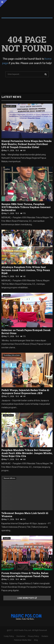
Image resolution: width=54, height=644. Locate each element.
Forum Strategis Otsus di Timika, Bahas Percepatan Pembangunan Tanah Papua (25, 575)
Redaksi (45, 636)
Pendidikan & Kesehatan (12, 355)
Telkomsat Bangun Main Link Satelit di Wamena (25, 515)
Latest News (11, 97)
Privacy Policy (33, 636)
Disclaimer (21, 636)
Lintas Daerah (8, 232)
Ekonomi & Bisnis (10, 106)
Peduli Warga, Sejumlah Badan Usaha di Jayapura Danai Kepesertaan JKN (25, 392)
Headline (7, 169)
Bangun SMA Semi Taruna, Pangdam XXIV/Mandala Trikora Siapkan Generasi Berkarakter (26, 207)
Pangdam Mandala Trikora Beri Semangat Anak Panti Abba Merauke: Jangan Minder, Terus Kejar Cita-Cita (27, 453)
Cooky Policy (9, 636)
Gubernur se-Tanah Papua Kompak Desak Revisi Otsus (26, 332)
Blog (36, 640)
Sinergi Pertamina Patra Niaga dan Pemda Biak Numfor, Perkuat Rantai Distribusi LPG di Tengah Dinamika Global (26, 144)
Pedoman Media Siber (23, 640)
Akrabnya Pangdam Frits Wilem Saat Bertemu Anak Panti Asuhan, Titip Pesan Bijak (26, 270)
